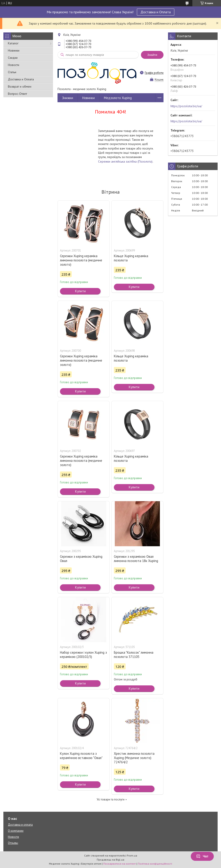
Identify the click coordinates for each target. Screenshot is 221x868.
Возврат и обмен (20, 86)
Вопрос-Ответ (17, 94)
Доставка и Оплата (156, 12)
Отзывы (13, 843)
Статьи (12, 72)
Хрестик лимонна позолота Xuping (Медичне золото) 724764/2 (134, 758)
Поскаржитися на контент (120, 864)
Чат (202, 856)
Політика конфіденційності (155, 864)
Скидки (13, 58)
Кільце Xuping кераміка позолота (131, 258)
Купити (80, 291)
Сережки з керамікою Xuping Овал (81, 559)
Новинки (14, 50)
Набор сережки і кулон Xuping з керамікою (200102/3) (83, 655)
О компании (16, 831)
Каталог (13, 43)
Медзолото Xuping (118, 98)
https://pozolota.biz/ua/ (186, 106)
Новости (14, 65)
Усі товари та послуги (111, 799)
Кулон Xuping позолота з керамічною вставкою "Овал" (81, 756)
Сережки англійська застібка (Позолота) (125, 161)
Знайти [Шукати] (152, 55)
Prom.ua (132, 856)
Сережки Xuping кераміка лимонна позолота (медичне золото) (81, 260)
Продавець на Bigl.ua (110, 860)
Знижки (68, 98)
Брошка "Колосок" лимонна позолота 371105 (134, 655)
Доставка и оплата (20, 825)
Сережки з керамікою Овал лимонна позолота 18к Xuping (136, 559)
